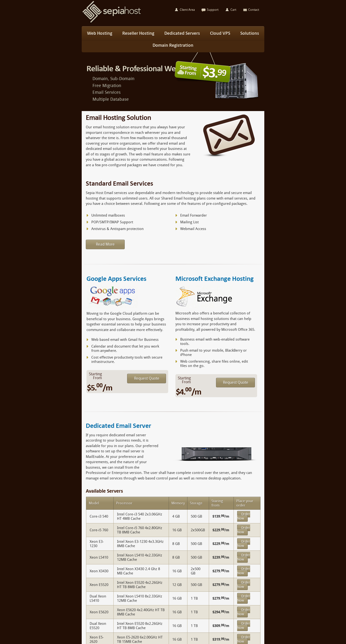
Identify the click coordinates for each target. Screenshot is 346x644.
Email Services (107, 92)
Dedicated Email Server (118, 426)
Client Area (187, 10)
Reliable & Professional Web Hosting (147, 68)
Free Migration (107, 86)
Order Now (244, 516)
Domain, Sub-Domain (114, 79)
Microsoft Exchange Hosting (215, 279)
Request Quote (147, 378)
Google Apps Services (116, 279)
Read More (105, 244)
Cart (233, 10)
